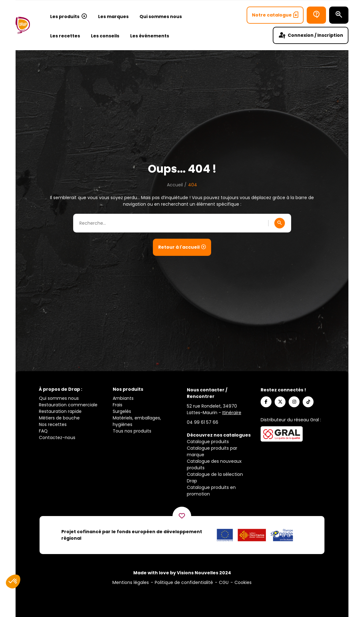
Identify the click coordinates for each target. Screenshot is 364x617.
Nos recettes (53, 424)
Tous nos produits (132, 431)
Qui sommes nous (161, 17)
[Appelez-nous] (203, 422)
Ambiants (123, 398)
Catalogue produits (208, 442)
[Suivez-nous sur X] (280, 402)
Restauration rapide (60, 411)
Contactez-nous (57, 438)
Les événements (150, 36)
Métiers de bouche (59, 418)
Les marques (113, 17)
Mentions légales (131, 582)
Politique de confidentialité (184, 582)
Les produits (69, 17)
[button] (13, 581)
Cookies (243, 582)
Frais (118, 405)
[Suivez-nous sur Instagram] (294, 402)
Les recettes (65, 36)
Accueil (175, 185)
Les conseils (105, 36)
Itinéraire (232, 413)
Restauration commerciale (68, 405)
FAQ (43, 431)
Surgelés (122, 411)
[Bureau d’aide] (316, 15)
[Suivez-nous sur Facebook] (266, 402)
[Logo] (23, 25)
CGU (224, 582)
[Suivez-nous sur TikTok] (308, 402)
